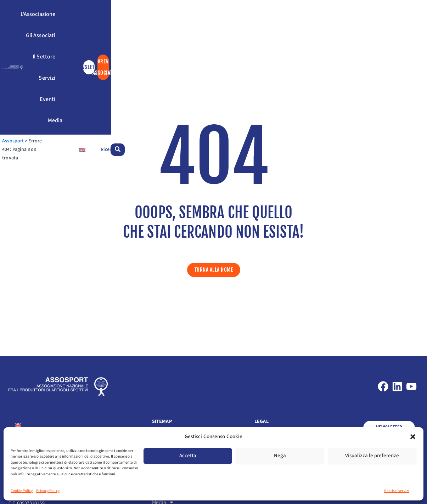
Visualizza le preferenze (372, 456)
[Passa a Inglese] (359, 60)
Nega (280, 456)
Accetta (188, 456)
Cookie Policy (22, 491)
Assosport (19, 60)
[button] (413, 437)
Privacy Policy (48, 491)
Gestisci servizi (397, 491)
